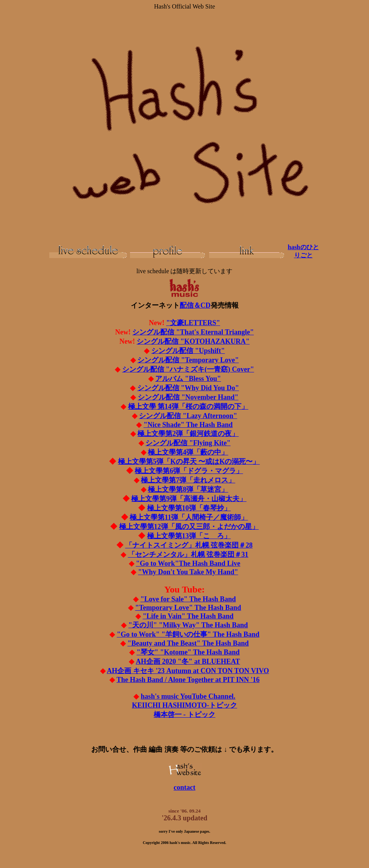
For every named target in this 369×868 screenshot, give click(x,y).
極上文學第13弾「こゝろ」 (189, 536)
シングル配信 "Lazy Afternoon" (188, 416)
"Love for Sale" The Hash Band (188, 599)
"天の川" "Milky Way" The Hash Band (188, 625)
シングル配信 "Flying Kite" (188, 443)
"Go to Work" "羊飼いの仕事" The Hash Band (188, 634)
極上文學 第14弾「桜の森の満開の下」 (188, 406)
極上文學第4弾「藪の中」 (188, 452)
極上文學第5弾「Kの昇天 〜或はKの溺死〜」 (189, 462)
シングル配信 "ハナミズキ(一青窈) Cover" (188, 369)
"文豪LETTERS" (193, 323)
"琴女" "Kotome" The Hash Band (188, 652)
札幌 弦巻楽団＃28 (189, 545)
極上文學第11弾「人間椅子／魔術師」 (189, 517)
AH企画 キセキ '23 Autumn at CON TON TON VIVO (188, 671)
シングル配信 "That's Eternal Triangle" (193, 332)
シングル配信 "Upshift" (188, 351)
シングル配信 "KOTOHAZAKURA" (193, 341)
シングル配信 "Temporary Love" (188, 360)
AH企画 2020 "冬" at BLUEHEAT (188, 661)
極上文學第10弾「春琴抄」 (189, 508)
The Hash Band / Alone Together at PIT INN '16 (188, 680)
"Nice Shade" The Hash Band (188, 425)
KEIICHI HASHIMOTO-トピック (184, 705)
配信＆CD (195, 305)
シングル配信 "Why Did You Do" (188, 388)
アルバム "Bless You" (188, 379)
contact (185, 787)
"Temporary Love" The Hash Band (188, 608)
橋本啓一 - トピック (184, 715)
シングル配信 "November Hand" (188, 397)
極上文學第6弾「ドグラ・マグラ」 (189, 471)
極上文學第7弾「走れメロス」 (188, 480)
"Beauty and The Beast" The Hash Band (188, 643)
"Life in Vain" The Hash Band (188, 616)
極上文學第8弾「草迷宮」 (188, 489)
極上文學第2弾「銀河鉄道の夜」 (188, 434)
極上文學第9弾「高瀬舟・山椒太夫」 (189, 499)
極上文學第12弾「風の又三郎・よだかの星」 (189, 527)
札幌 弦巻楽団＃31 (188, 555)
